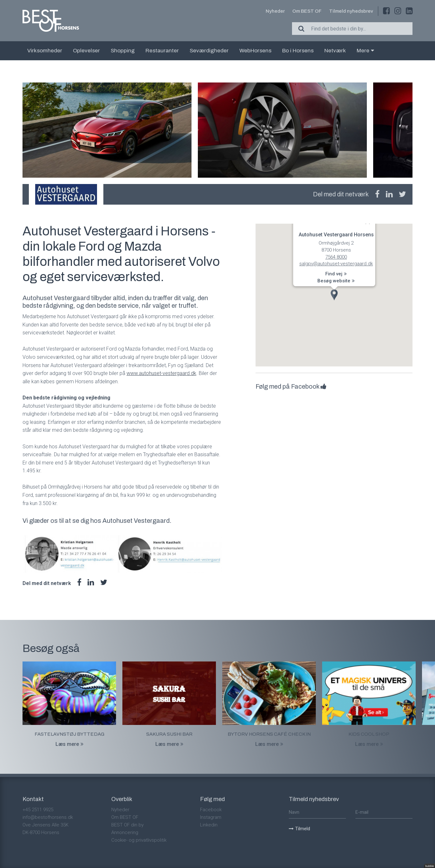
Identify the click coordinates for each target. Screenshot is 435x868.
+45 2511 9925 (38, 810)
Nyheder (275, 11)
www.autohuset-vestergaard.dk (161, 373)
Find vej (336, 274)
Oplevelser (86, 51)
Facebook (211, 810)
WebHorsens (255, 51)
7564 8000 (336, 257)
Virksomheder (45, 51)
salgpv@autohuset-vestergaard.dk (336, 264)
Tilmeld (299, 829)
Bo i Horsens (298, 51)
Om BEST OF (307, 11)
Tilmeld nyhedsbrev (351, 11)
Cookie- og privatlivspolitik (139, 840)
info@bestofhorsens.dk (48, 817)
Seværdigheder (209, 51)
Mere (365, 51)
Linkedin (209, 825)
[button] (334, 295)
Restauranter (162, 51)
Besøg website (336, 281)
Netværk (335, 51)
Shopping (123, 51)
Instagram (211, 817)
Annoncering (125, 832)
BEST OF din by (127, 825)
